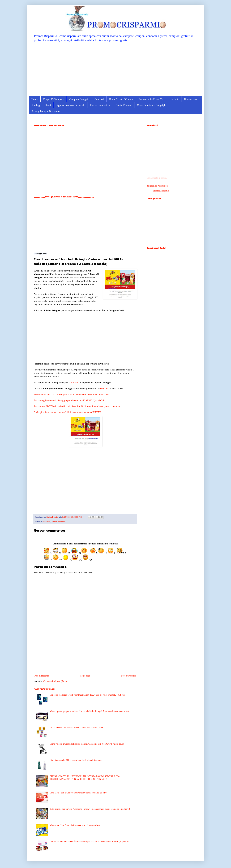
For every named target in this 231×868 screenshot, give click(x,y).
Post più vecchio (129, 676)
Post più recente (42, 676)
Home (35, 99)
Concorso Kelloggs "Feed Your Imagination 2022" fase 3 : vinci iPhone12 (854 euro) (88, 695)
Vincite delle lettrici (59, 521)
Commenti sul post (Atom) (55, 681)
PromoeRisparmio (161, 191)
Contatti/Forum (124, 105)
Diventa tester (191, 99)
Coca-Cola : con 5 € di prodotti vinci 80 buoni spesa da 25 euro (78, 793)
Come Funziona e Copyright (152, 105)
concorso (105, 388)
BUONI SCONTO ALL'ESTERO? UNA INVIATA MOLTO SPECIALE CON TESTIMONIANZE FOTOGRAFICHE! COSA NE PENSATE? (85, 778)
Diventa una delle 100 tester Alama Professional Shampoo (76, 760)
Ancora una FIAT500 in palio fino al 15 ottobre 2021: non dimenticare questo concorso (77, 406)
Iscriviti (175, 99)
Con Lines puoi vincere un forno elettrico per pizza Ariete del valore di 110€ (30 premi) (89, 842)
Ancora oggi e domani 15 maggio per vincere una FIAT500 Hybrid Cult (69, 400)
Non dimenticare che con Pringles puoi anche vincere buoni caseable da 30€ (71, 394)
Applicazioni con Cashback (70, 105)
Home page (85, 676)
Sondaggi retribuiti (41, 105)
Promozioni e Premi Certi (152, 99)
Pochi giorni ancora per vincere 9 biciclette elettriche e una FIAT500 (68, 412)
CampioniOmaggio (79, 99)
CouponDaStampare (54, 99)
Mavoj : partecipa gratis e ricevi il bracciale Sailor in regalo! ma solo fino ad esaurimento (90, 711)
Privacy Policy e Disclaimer (46, 111)
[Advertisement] (116, 69)
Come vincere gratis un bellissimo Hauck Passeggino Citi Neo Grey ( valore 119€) (87, 744)
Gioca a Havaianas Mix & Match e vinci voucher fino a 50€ (77, 728)
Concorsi (99, 99)
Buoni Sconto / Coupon (121, 99)
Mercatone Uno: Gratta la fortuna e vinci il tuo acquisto (75, 825)
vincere (74, 382)
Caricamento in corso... (157, 178)
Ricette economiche (100, 105)
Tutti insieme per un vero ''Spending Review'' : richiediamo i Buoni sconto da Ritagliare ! (90, 809)
